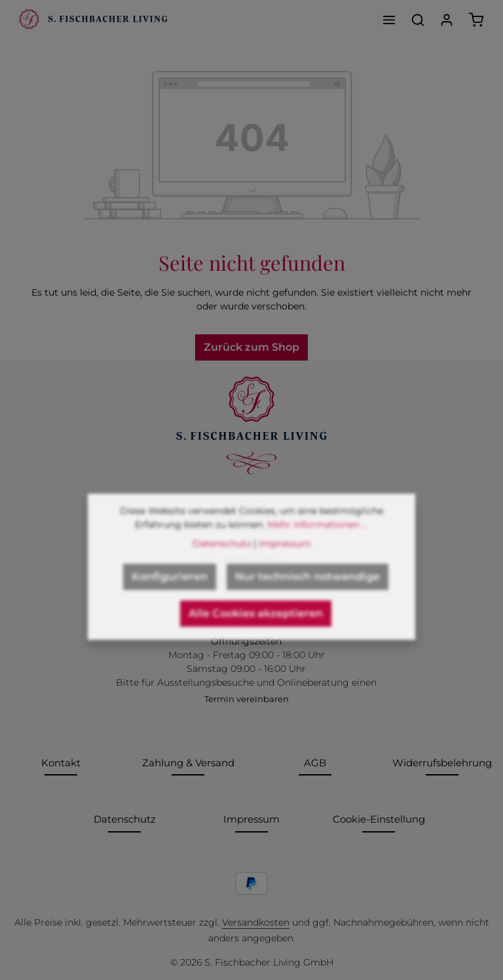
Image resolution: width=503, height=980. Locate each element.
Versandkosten (256, 922)
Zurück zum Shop (251, 347)
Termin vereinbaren (247, 699)
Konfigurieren (170, 590)
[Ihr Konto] (447, 20)
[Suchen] (418, 20)
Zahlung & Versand (188, 763)
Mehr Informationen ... (318, 538)
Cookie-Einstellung (379, 819)
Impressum (251, 819)
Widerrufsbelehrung (442, 763)
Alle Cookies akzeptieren (256, 626)
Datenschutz (125, 819)
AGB (315, 763)
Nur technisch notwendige (307, 590)
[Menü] (389, 20)
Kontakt (61, 763)
